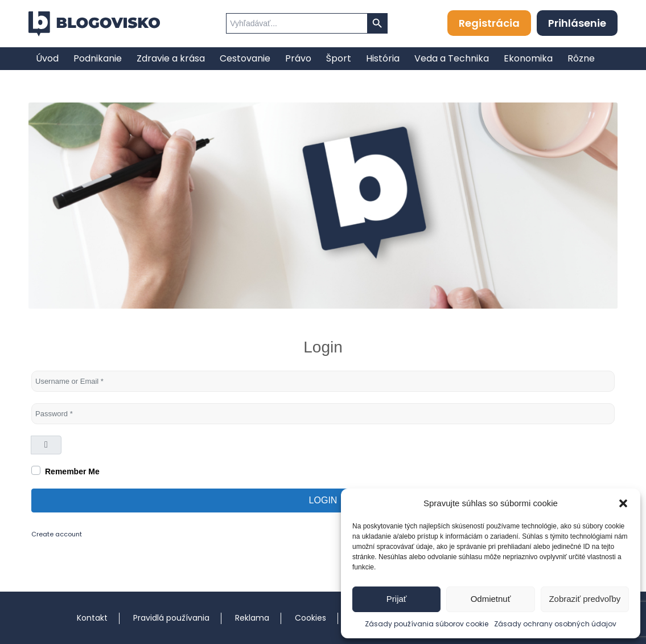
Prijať (397, 599)
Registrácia (489, 23)
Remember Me (72, 471)
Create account (57, 534)
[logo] (94, 24)
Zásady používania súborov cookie (427, 624)
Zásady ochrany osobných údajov (555, 624)
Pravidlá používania (171, 618)
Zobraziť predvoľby (585, 599)
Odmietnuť (491, 599)
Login (323, 500)
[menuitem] (47, 59)
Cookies (310, 618)
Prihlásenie (577, 23)
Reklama (252, 618)
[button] (623, 503)
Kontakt (92, 618)
